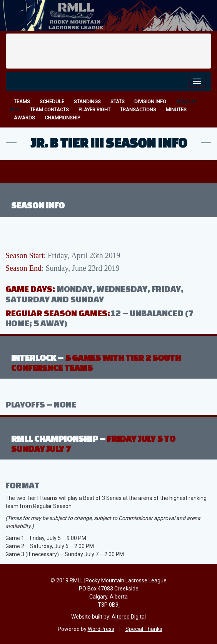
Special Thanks (144, 629)
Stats (118, 101)
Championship (62, 118)
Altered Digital (129, 617)
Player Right (94, 110)
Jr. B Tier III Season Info (109, 143)
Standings (87, 101)
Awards (24, 118)
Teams (22, 101)
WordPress (101, 629)
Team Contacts (49, 110)
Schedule (52, 101)
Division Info (150, 101)
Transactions (138, 110)
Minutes (176, 110)
